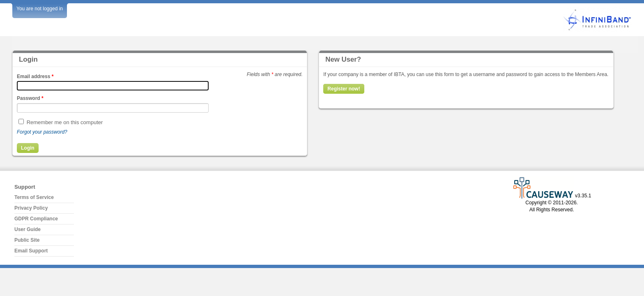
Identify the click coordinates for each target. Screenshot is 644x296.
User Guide (28, 229)
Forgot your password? (42, 132)
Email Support (31, 251)
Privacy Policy (31, 208)
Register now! (344, 89)
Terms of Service (34, 197)
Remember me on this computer (65, 122)
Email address (35, 76)
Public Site (27, 240)
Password (30, 98)
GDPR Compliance (36, 219)
